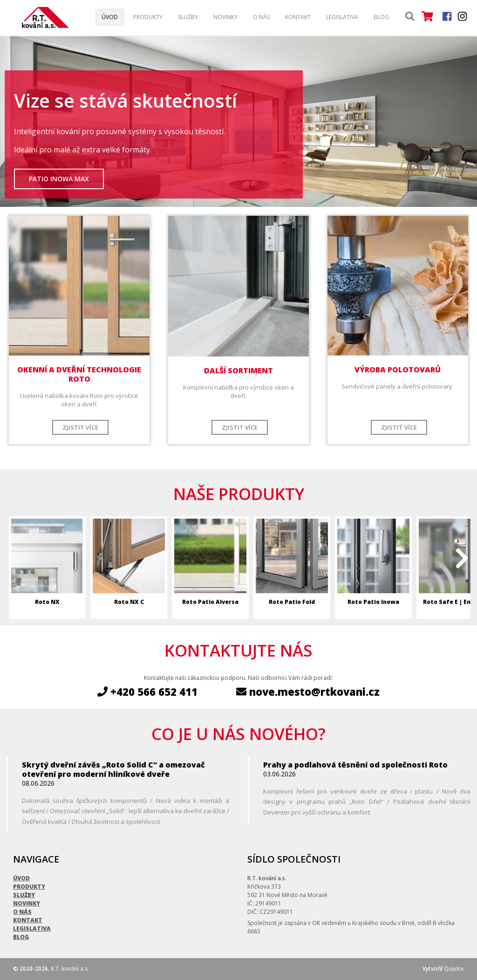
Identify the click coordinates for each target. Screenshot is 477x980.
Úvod (110, 17)
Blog (381, 17)
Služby (188, 17)
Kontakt (298, 17)
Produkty (148, 17)
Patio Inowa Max (59, 179)
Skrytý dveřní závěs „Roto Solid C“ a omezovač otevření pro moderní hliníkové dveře (113, 769)
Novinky (225, 17)
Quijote (454, 969)
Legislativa (342, 17)
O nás (261, 17)
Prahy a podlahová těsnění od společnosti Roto (355, 765)
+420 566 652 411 (147, 692)
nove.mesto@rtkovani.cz (308, 692)
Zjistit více (80, 427)
